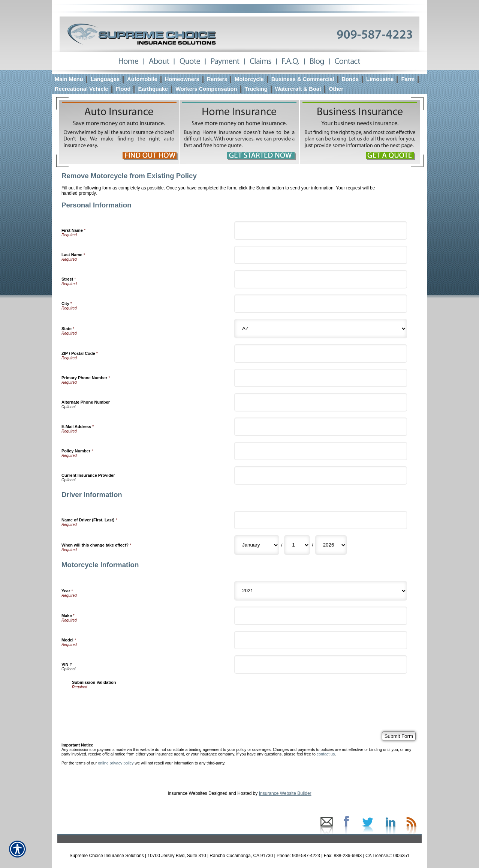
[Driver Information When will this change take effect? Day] (297, 545)
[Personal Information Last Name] (321, 255)
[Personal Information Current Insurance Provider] (321, 475)
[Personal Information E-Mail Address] (321, 427)
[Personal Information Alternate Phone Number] (321, 402)
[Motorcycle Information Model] (321, 640)
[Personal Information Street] (321, 279)
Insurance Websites (187, 793)
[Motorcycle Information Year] (321, 591)
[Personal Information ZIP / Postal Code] (321, 354)
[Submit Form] (399, 736)
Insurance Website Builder (285, 793)
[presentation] (129, 704)
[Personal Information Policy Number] (321, 451)
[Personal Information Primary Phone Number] (321, 378)
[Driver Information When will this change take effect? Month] (257, 545)
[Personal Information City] (321, 304)
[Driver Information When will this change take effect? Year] (331, 545)
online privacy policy (116, 763)
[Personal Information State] (321, 329)
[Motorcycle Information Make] (321, 616)
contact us (326, 754)
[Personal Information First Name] (321, 231)
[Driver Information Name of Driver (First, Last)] (321, 520)
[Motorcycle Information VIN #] (321, 665)
